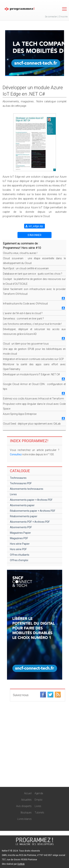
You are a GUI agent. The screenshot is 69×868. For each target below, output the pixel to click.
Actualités (26, 800)
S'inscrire (63, 17)
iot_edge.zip (36, 226)
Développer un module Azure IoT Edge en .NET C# (31, 374)
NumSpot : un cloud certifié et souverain (26, 268)
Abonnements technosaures (27, 489)
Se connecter (51, 17)
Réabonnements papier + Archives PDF (33, 511)
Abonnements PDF (21, 527)
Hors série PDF (18, 549)
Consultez (16, 454)
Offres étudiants (20, 555)
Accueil (28, 793)
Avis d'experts (24, 806)
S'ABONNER (34, 235)
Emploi (38, 800)
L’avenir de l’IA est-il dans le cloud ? (23, 313)
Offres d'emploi (19, 560)
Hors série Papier (20, 544)
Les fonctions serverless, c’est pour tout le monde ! (32, 324)
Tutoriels (39, 813)
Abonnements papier (22, 505)
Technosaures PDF (21, 483)
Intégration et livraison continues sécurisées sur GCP (33, 359)
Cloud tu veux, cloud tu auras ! (20, 253)
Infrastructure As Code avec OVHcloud (25, 304)
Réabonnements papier (24, 516)
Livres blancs (24, 819)
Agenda (39, 793)
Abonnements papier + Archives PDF (31, 500)
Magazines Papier (20, 533)
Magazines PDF (19, 538)
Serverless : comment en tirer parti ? (23, 319)
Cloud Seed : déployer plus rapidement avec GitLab (32, 424)
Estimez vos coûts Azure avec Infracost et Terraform (33, 399)
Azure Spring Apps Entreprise (20, 414)
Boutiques (26, 813)
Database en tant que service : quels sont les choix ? (33, 274)
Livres (13, 494)
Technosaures (18, 478)
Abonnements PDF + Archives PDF (30, 522)
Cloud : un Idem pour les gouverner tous (26, 344)
